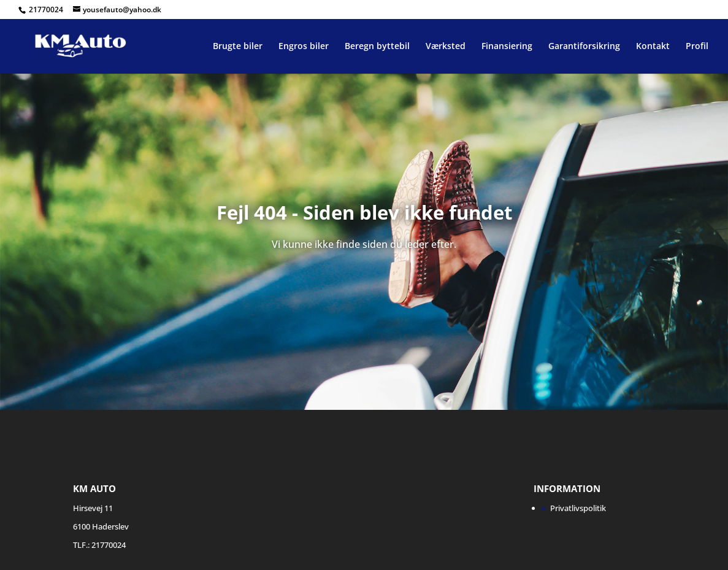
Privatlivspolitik (578, 508)
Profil (697, 47)
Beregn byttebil (377, 47)
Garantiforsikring (584, 47)
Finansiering (507, 47)
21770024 (47, 10)
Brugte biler (238, 47)
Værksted (446, 47)
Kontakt (653, 47)
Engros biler (304, 47)
